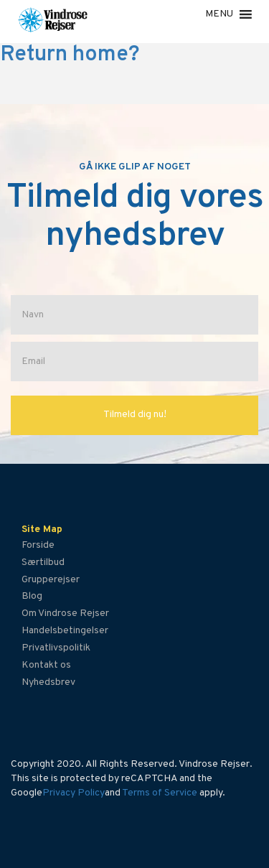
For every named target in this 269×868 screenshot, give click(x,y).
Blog (32, 596)
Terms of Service (160, 793)
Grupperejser (51, 580)
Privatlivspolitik (56, 648)
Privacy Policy (74, 793)
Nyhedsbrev (48, 682)
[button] (219, 14)
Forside (38, 545)
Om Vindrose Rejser (65, 613)
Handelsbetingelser (65, 631)
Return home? (70, 55)
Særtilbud (43, 563)
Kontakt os (46, 665)
